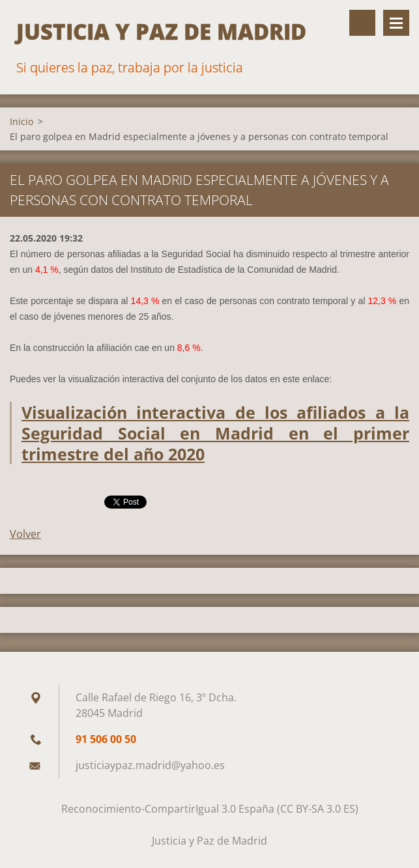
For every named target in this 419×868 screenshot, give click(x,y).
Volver (25, 534)
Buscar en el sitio (362, 23)
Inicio (22, 121)
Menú (396, 23)
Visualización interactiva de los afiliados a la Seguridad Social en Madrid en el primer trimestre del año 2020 (215, 433)
